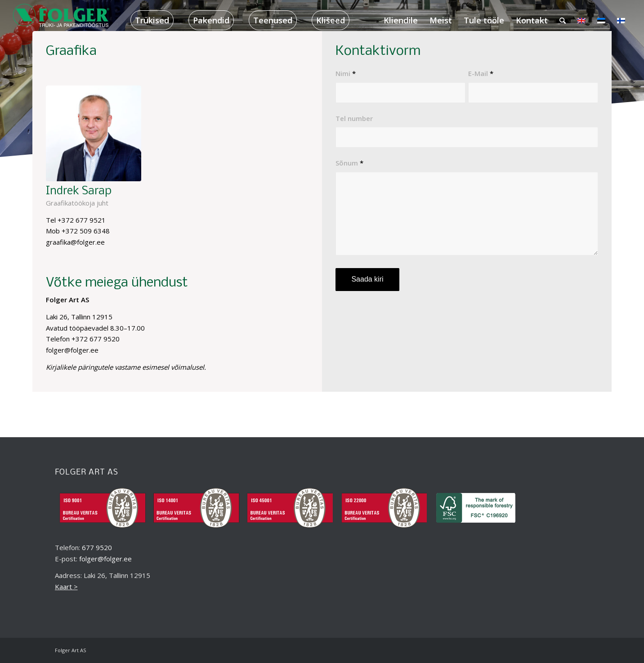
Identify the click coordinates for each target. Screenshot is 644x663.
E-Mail (481, 73)
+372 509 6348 (86, 231)
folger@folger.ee (105, 559)
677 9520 (97, 547)
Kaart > (66, 587)
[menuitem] (152, 20)
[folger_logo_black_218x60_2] (62, 20)
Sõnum (349, 163)
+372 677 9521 (82, 220)
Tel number (354, 118)
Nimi (346, 73)
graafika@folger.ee (75, 242)
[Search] (563, 20)
